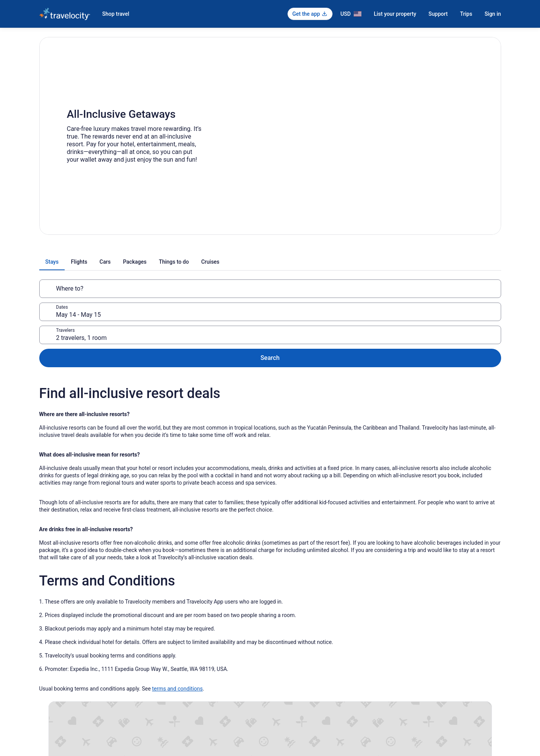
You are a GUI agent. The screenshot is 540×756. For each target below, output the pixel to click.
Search (476, 289)
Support (438, 14)
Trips (466, 14)
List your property (395, 14)
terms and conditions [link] (177, 629)
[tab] (190, 262)
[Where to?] (115, 289)
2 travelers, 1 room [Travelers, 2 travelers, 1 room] (365, 292)
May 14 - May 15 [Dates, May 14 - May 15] (225, 292)
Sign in (493, 14)
